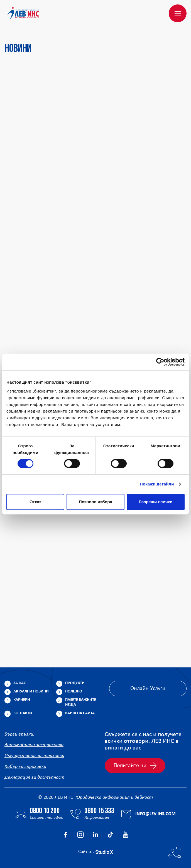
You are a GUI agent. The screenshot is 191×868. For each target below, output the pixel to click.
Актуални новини (31, 691)
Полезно (74, 691)
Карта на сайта (80, 713)
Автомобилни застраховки (34, 745)
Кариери (22, 700)
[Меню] (178, 13)
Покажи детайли (157, 484)
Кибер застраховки (25, 767)
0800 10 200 (45, 811)
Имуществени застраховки (34, 756)
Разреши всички (156, 502)
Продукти (75, 683)
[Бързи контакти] (175, 852)
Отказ (35, 502)
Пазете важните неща (81, 702)
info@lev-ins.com (156, 814)
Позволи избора (95, 502)
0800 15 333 (99, 811)
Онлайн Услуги (148, 689)
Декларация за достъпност (34, 777)
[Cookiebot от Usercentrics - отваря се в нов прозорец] (160, 362)
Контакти (23, 713)
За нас (20, 683)
